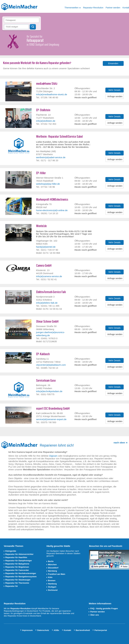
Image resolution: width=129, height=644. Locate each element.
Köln (50, 577)
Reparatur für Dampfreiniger (19, 561)
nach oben (119, 443)
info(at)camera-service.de (49, 276)
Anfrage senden (115, 96)
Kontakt (67, 630)
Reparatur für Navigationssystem (21, 577)
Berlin (51, 561)
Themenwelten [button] (72, 8)
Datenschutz (43, 630)
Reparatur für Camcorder (17, 570)
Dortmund (53, 590)
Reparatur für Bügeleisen (17, 567)
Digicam (53, 456)
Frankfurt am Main (57, 574)
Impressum (27, 630)
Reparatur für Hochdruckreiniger (21, 573)
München (52, 565)
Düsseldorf (53, 568)
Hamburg (52, 584)
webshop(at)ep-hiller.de (48, 184)
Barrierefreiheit (83, 630)
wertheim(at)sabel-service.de (51, 157)
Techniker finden (33, 27)
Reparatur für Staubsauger (18, 580)
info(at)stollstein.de (46, 121)
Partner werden (113, 8)
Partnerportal (101, 630)
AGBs (56, 630)
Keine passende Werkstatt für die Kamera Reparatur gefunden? (37, 63)
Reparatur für (12, 586)
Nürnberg (53, 571)
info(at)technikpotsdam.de (49, 391)
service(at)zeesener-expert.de (51, 419)
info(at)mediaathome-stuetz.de (52, 94)
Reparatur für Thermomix (17, 583)
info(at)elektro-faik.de (47, 303)
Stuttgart (52, 587)
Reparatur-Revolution (93, 8)
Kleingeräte (11, 551)
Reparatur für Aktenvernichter (19, 554)
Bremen (52, 580)
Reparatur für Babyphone (17, 564)
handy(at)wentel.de (46, 247)
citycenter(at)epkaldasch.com (51, 365)
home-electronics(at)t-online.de (52, 210)
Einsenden (113, 63)
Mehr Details (115, 90)
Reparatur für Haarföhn (16, 557)
